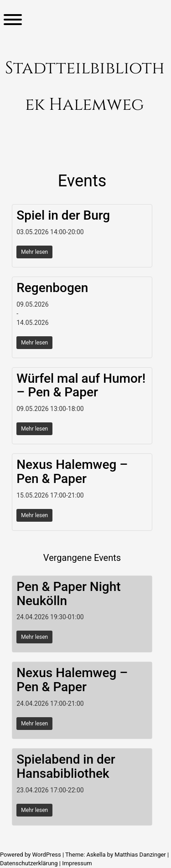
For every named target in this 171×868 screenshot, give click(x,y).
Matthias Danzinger (140, 855)
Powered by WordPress (31, 855)
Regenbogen (52, 288)
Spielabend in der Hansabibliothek (66, 766)
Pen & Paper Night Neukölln (68, 594)
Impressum (77, 863)
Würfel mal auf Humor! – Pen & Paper (81, 385)
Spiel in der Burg (63, 215)
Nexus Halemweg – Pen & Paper (72, 472)
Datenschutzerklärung (29, 863)
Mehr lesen (34, 252)
